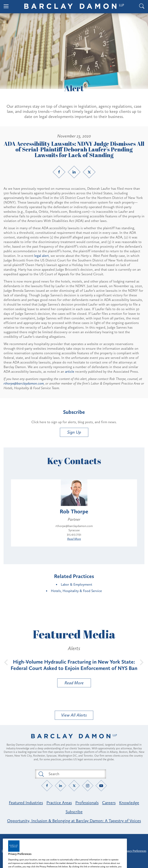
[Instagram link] (88, 786)
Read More (74, 539)
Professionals (87, 803)
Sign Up (74, 432)
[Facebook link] (59, 172)
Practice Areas (59, 803)
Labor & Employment (76, 584)
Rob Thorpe (74, 511)
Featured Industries (26, 803)
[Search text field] (75, 774)
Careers (109, 803)
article (70, 371)
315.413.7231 (74, 534)
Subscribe (74, 812)
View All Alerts (74, 715)
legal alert (41, 256)
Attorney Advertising (74, 840)
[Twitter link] (89, 172)
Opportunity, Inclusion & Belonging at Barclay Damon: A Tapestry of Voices (74, 821)
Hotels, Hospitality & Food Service (76, 591)
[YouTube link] (101, 786)
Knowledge (129, 803)
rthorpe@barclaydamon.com (24, 383)
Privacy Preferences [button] (135, 851)
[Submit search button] (41, 774)
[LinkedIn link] (74, 172)
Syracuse (74, 530)
